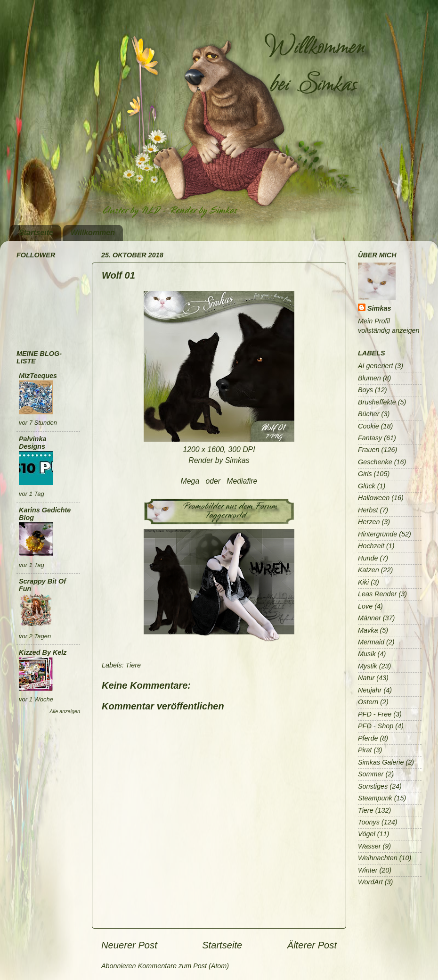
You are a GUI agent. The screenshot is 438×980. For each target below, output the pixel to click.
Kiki (363, 582)
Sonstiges (373, 786)
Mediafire (242, 481)
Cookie (369, 426)
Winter (368, 870)
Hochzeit (371, 546)
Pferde (368, 738)
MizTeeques (38, 376)
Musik (367, 654)
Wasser (369, 846)
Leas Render (377, 594)
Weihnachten (378, 858)
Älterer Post (312, 945)
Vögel (367, 834)
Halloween (374, 498)
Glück (367, 486)
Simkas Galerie (381, 762)
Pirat (365, 750)
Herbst (368, 510)
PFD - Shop (376, 726)
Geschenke (375, 462)
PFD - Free (375, 714)
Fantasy (370, 438)
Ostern (368, 702)
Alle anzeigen (65, 711)
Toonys (369, 822)
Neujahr (370, 690)
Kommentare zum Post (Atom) (184, 966)
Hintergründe (377, 534)
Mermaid (371, 642)
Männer (369, 618)
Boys (365, 390)
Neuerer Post (129, 945)
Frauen (369, 450)
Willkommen (93, 233)
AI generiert (375, 366)
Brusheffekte (377, 402)
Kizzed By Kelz (43, 652)
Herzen (369, 522)
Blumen (369, 378)
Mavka (368, 630)
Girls (365, 474)
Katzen (369, 570)
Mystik (368, 666)
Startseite (36, 233)
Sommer (371, 774)
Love (365, 606)
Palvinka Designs (32, 443)
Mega (190, 481)
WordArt (370, 882)
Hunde (368, 558)
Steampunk (375, 798)
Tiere (133, 665)
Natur (366, 678)
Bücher (369, 414)
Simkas (379, 308)
